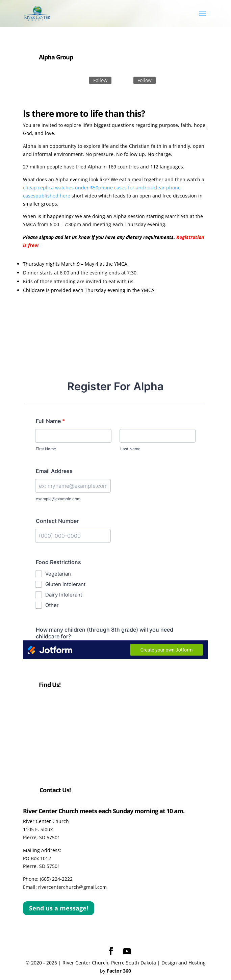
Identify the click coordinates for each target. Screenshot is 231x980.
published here (53, 196)
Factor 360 (119, 971)
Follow (100, 80)
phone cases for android (126, 188)
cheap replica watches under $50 (61, 188)
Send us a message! (59, 908)
